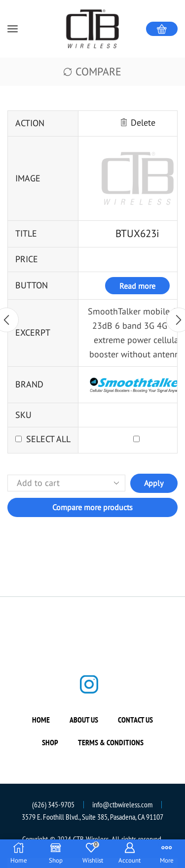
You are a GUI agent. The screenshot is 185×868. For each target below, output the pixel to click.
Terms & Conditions (111, 742)
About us (84, 720)
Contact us (135, 720)
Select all (48, 439)
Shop (50, 742)
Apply (154, 483)
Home (41, 720)
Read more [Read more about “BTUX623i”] (137, 286)
